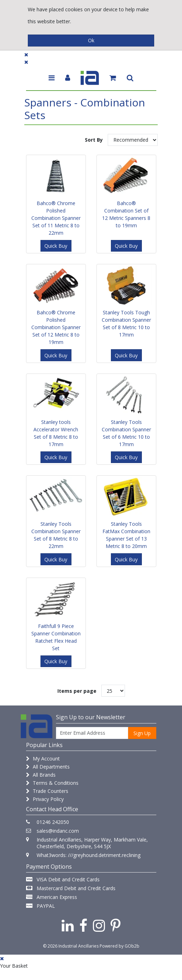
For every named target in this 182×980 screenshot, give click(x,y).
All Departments (48, 767)
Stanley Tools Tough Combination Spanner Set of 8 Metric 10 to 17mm (126, 323)
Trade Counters (47, 791)
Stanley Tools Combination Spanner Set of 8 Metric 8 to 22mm (56, 535)
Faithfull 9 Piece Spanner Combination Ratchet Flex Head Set (56, 637)
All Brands (41, 775)
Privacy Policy (45, 799)
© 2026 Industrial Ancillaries (71, 946)
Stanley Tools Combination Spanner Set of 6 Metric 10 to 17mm (126, 433)
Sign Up (142, 733)
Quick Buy (56, 246)
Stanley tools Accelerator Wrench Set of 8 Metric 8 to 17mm (56, 433)
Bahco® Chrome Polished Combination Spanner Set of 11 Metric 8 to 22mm (56, 218)
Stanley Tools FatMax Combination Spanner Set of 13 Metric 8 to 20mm (126, 535)
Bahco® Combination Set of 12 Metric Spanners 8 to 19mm (126, 214)
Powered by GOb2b (120, 946)
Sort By (94, 140)
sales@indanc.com (58, 831)
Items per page (77, 691)
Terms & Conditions (52, 783)
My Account (43, 759)
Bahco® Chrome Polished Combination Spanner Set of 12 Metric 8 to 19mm (56, 327)
